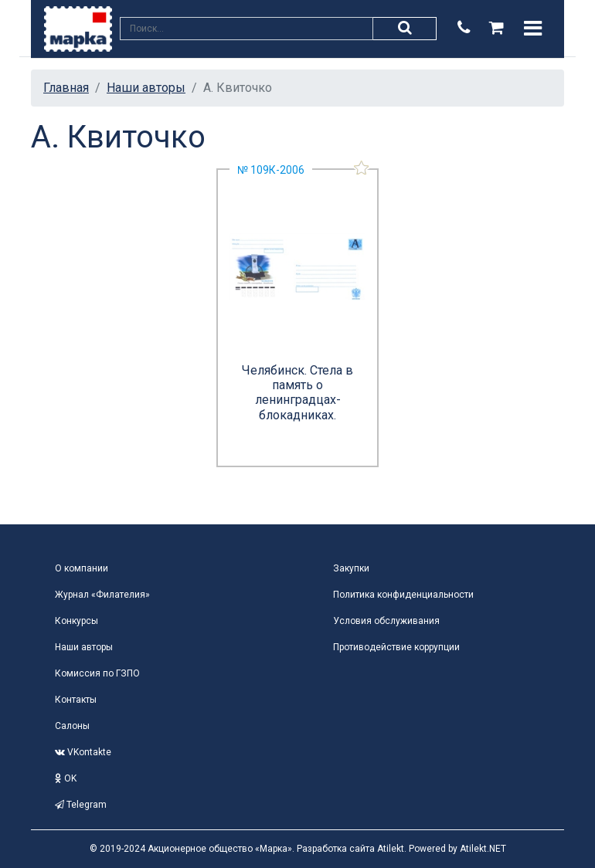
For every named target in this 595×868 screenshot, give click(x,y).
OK (66, 778)
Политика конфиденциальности (403, 595)
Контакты (76, 700)
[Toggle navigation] (533, 29)
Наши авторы (146, 88)
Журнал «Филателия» (102, 595)
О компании (82, 568)
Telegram (81, 805)
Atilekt (391, 849)
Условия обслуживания (386, 621)
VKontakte (83, 752)
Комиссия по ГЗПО (97, 673)
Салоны (72, 726)
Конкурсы (76, 621)
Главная (66, 88)
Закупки (351, 568)
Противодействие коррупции (396, 647)
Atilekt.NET (483, 849)
